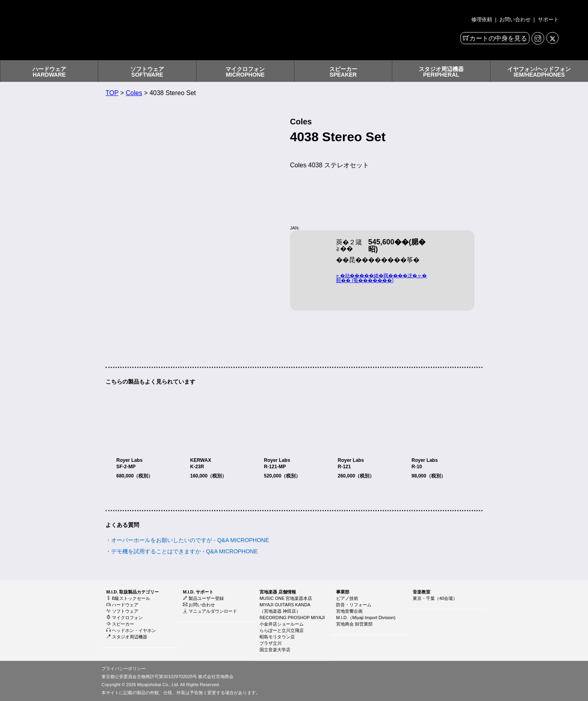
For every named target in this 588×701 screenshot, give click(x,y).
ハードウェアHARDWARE (49, 72)
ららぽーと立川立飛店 (282, 630)
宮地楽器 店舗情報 (278, 592)
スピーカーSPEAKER (343, 72)
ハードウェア (122, 605)
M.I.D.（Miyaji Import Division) (366, 618)
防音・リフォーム (354, 605)
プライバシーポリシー (124, 668)
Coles (134, 93)
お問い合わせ (515, 19)
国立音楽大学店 (275, 650)
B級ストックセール (128, 598)
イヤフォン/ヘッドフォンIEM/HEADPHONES (539, 72)
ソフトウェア (122, 611)
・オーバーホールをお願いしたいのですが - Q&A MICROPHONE (187, 540)
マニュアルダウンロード (210, 611)
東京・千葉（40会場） (435, 598)
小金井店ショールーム (282, 624)
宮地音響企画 (349, 611)
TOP (112, 93)
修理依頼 (483, 19)
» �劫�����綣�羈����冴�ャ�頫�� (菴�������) (381, 278)
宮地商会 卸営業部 (354, 624)
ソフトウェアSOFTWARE (147, 72)
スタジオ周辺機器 (127, 637)
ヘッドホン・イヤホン (131, 630)
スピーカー (120, 624)
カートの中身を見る (498, 38)
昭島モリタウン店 (277, 637)
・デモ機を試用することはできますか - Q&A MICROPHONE (182, 551)
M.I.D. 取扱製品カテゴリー (133, 592)
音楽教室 (422, 592)
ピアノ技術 (347, 598)
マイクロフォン (125, 618)
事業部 (343, 592)
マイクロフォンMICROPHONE (245, 72)
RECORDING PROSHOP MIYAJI (292, 618)
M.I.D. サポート (198, 592)
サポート (547, 19)
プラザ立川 (271, 643)
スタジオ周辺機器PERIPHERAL (441, 72)
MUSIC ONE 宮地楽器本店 (286, 598)
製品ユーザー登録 (203, 598)
